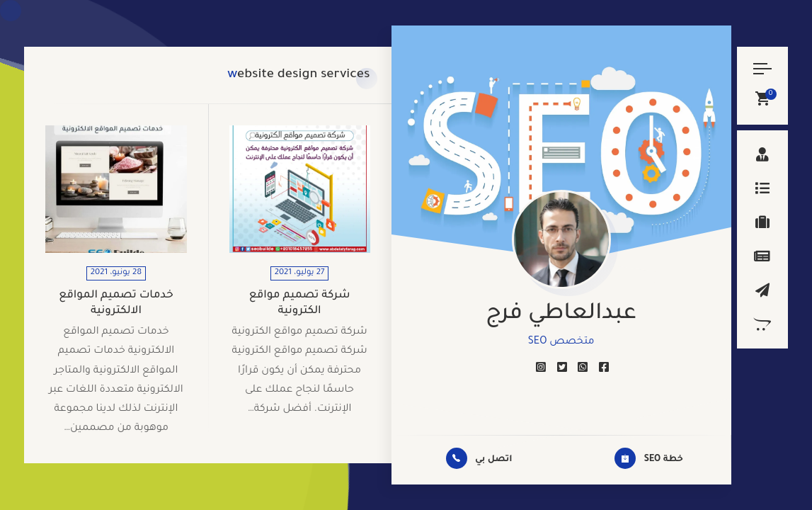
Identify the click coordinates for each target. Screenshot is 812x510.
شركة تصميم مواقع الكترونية (300, 304)
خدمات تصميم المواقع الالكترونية (116, 304)
